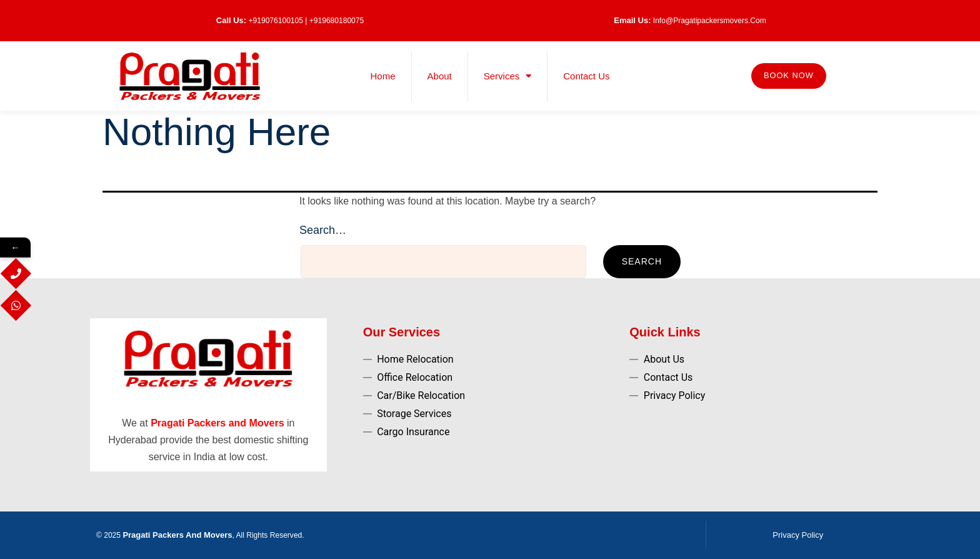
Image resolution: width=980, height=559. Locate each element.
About (440, 76)
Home (383, 76)
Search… (323, 230)
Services (508, 76)
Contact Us (586, 76)
